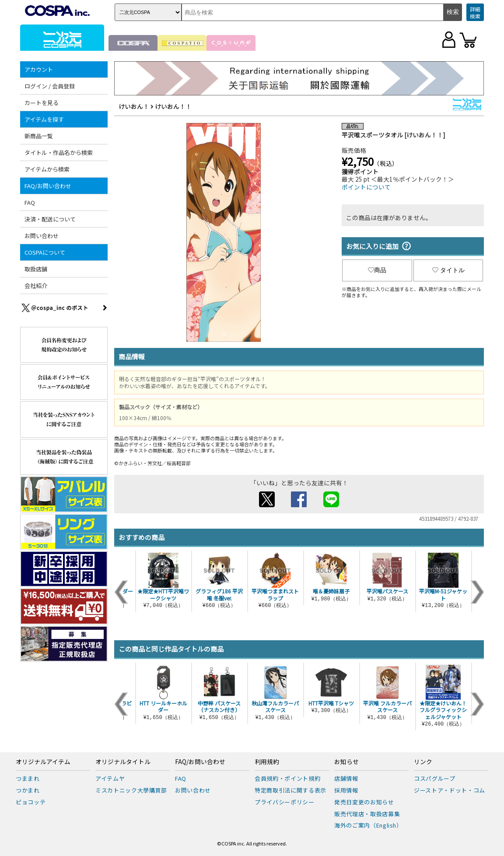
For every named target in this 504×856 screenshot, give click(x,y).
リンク (423, 762)
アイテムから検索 (47, 169)
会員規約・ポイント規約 (287, 778)
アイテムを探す (44, 119)
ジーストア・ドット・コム (450, 790)
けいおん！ (134, 106)
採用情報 (346, 790)
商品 (377, 270)
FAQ (30, 202)
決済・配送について (50, 219)
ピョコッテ (31, 802)
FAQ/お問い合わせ (48, 186)
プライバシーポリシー (285, 802)
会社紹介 (36, 286)
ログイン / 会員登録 (50, 86)
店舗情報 (346, 778)
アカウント (39, 69)
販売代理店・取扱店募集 (367, 814)
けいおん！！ (173, 106)
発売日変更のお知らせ (364, 802)
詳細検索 (475, 12)
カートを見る (42, 103)
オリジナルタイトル (123, 762)
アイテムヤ (110, 778)
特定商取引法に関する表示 (290, 790)
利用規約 (267, 762)
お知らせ (346, 762)
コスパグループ (435, 778)
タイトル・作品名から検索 (59, 153)
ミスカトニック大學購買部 (131, 790)
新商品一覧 (39, 136)
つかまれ (28, 790)
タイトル (448, 270)
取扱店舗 (36, 269)
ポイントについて (366, 187)
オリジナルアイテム (43, 762)
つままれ (28, 778)
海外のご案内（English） (368, 825)
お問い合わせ (42, 236)
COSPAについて (45, 252)
